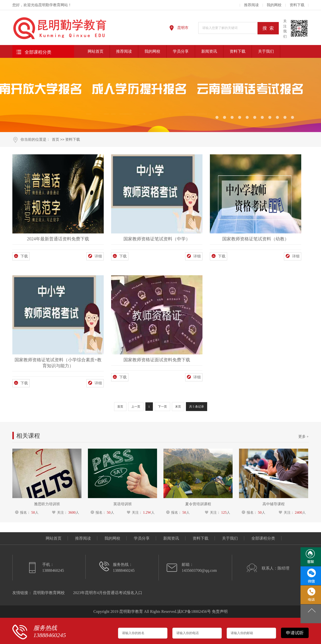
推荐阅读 (251, 5)
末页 (178, 407)
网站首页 (96, 51)
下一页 (162, 407)
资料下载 (297, 5)
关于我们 (266, 51)
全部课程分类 (33, 52)
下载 (21, 256)
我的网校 (274, 5)
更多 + (303, 437)
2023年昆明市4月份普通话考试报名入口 (108, 593)
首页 (56, 139)
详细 (95, 256)
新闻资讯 (209, 51)
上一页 (136, 407)
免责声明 (220, 611)
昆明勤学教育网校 (49, 593)
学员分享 (181, 51)
